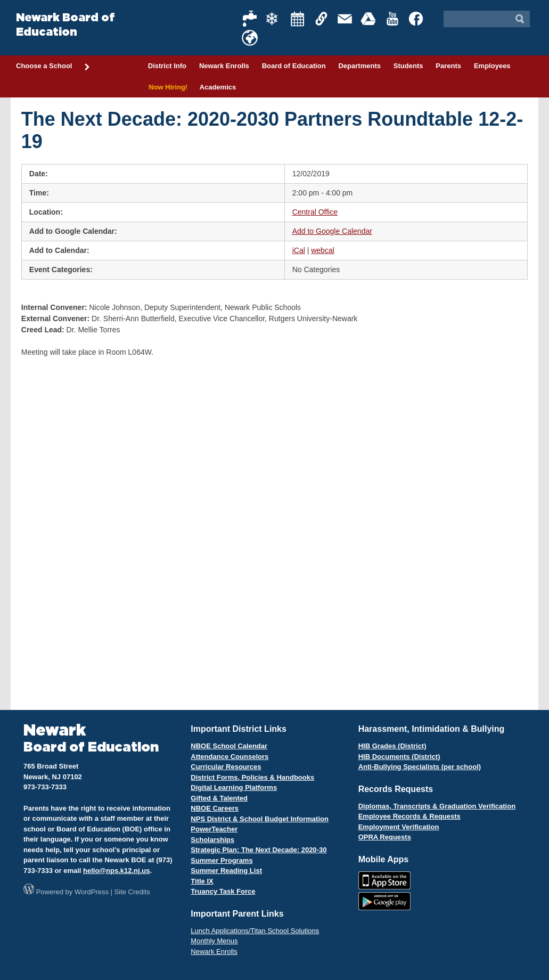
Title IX (202, 881)
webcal (323, 250)
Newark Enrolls (224, 66)
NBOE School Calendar (229, 746)
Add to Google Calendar (332, 231)
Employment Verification (399, 827)
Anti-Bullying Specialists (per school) (420, 767)
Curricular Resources (226, 767)
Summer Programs (222, 860)
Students (408, 66)
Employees (492, 66)
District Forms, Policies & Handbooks (252, 777)
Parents (448, 66)
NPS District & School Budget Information (260, 819)
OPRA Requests (385, 837)
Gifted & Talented (219, 798)
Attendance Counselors (230, 757)
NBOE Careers (215, 808)
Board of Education (294, 66)
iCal (299, 250)
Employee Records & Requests (409, 816)
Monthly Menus (214, 941)
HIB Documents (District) (399, 757)
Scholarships (212, 840)
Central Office (315, 212)
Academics (218, 87)
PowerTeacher (214, 829)
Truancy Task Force (223, 891)
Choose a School (53, 67)
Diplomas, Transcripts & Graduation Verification (437, 806)
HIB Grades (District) (392, 746)
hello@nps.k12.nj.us (116, 871)
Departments (359, 66)
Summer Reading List (226, 871)
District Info (167, 66)
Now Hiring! (167, 87)
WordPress (92, 892)
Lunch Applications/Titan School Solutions (255, 931)
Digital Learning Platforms (234, 787)
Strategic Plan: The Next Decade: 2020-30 (259, 850)
